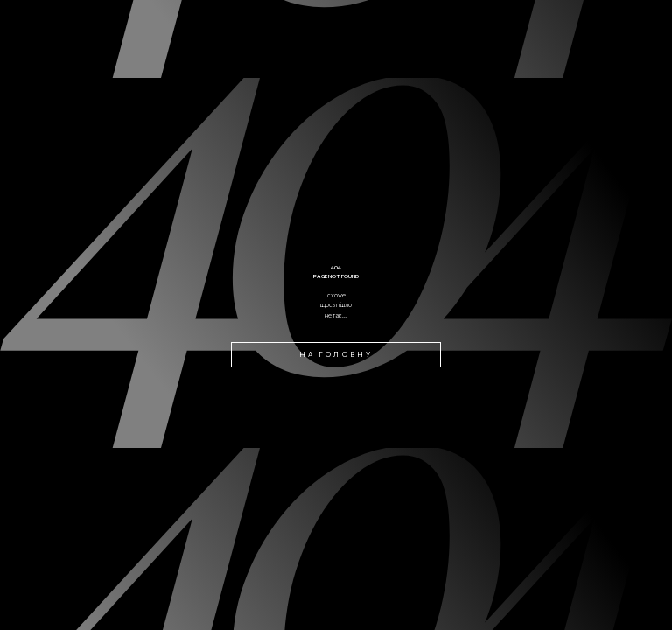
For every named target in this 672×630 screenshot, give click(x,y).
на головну (336, 354)
